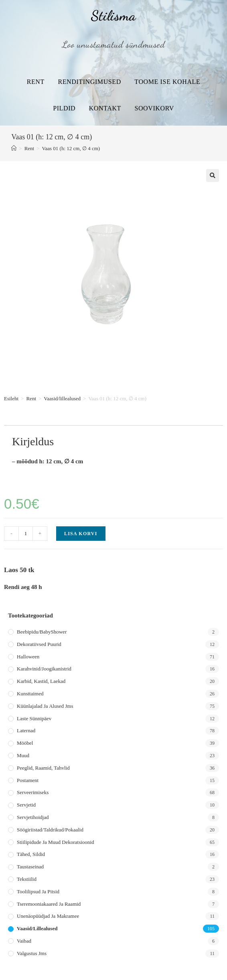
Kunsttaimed (30, 694)
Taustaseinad (30, 867)
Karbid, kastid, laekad (41, 681)
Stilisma (113, 16)
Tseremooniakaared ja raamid (49, 904)
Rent (36, 82)
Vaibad (24, 941)
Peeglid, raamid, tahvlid (43, 768)
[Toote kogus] (26, 534)
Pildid (64, 108)
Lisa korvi (81, 534)
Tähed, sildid (31, 854)
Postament (28, 780)
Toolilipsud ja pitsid (38, 891)
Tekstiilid (27, 879)
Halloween (28, 657)
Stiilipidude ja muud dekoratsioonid (55, 842)
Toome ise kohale (167, 82)
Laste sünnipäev (34, 718)
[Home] (14, 148)
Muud (23, 755)
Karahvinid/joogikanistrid (44, 669)
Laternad (26, 730)
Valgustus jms (32, 953)
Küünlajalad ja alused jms (45, 706)
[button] (213, 175)
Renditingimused (89, 82)
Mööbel (25, 743)
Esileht (11, 398)
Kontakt (105, 108)
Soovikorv (154, 108)
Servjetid (26, 805)
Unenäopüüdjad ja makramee (48, 916)
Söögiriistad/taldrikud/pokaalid (50, 830)
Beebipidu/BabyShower (42, 632)
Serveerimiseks (33, 792)
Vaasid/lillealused (62, 398)
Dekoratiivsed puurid (39, 644)
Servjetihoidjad (33, 817)
